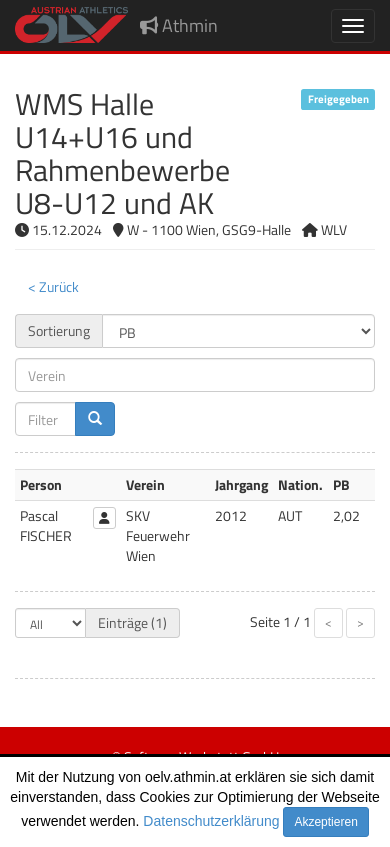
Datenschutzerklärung (211, 821)
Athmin (179, 25)
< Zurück (53, 286)
